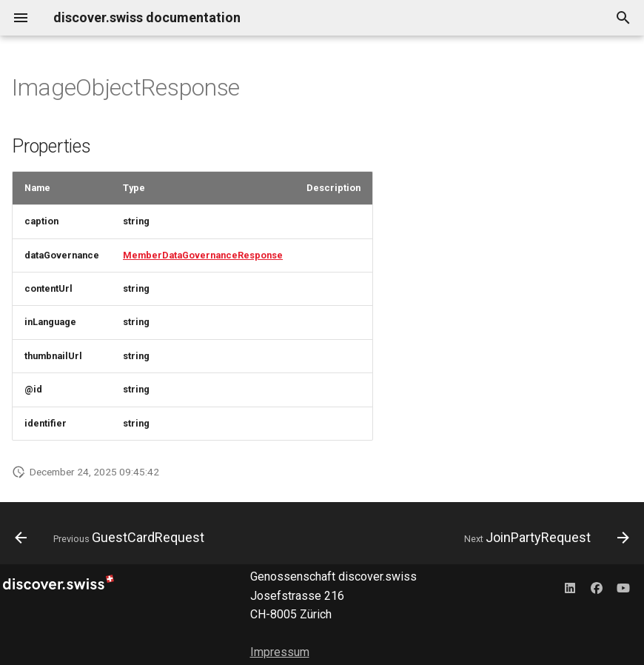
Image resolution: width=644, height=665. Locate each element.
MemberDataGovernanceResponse (203, 255)
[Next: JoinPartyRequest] (544, 538)
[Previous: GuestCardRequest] (112, 538)
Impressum (280, 652)
